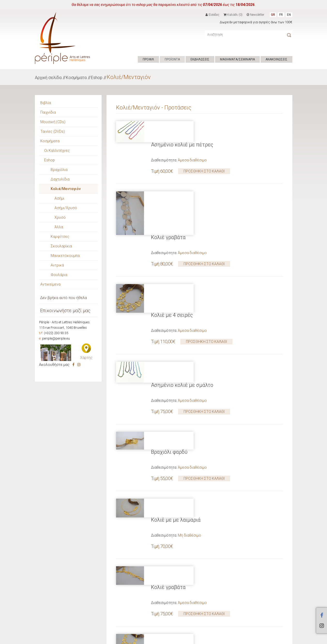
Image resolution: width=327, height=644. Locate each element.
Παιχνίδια (48, 112)
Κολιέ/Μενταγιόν (129, 77)
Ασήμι (59, 198)
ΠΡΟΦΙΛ (148, 59)
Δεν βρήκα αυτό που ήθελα (63, 298)
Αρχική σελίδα (48, 78)
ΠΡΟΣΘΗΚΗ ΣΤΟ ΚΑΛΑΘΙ (204, 150)
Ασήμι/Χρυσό (66, 208)
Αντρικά (57, 265)
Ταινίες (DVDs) (53, 131)
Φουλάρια (59, 275)
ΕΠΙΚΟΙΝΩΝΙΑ (163, 638)
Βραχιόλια (59, 170)
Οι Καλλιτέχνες (57, 151)
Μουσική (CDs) (53, 122)
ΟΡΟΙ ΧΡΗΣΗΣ (140, 638)
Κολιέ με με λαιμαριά (176, 379)
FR (281, 15)
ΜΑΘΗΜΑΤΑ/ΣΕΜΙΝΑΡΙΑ (237, 59)
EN (289, 15)
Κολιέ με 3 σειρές (172, 477)
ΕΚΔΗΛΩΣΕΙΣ (200, 59)
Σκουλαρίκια (61, 246)
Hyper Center (116, 638)
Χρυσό (60, 217)
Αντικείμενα (50, 284)
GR (273, 15)
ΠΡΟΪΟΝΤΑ (172, 59)
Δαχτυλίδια (60, 179)
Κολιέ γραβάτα (168, 172)
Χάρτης (86, 358)
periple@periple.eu (56, 338)
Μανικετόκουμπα (65, 256)
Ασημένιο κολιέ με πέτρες (182, 123)
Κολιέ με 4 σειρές (172, 232)
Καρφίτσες (60, 237)
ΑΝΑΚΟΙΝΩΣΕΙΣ (276, 59)
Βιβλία (46, 103)
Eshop (97, 78)
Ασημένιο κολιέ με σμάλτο (182, 281)
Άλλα (59, 227)
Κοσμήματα (76, 78)
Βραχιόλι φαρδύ (169, 330)
